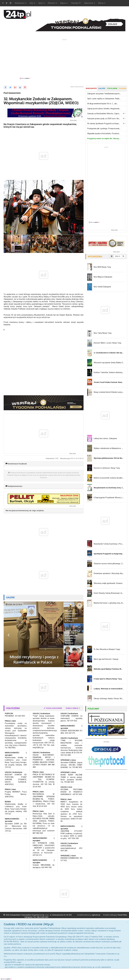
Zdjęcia (64, 3)
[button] (11, 499)
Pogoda (122, 88)
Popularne (112, 88)
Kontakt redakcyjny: (115, 915)
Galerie (10, 597)
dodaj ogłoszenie (53, 708)
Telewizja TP (76, 3)
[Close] (127, 922)
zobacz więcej (73, 708)
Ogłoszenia (89, 3)
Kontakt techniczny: (89, 915)
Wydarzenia (95, 256)
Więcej (102, 3)
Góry (32, 3)
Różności (52, 3)
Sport (42, 3)
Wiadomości (21, 3)
